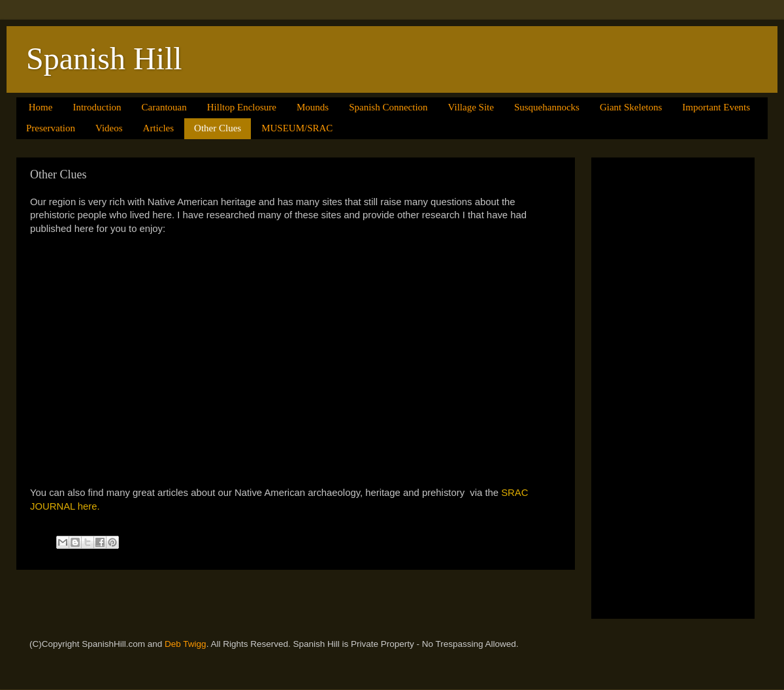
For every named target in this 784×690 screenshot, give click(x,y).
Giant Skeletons (631, 107)
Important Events (716, 107)
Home (41, 107)
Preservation (51, 128)
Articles (158, 128)
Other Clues (218, 128)
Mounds (313, 107)
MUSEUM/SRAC (297, 128)
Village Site (471, 107)
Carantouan (164, 107)
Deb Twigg (186, 644)
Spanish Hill (104, 58)
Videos (109, 128)
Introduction (97, 107)
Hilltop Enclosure (242, 107)
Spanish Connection (388, 107)
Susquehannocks (547, 107)
